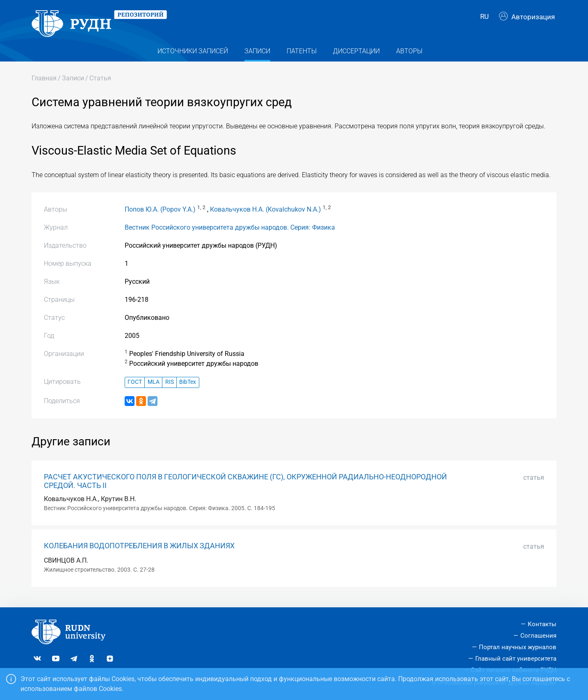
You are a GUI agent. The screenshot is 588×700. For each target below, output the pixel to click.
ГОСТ (135, 386)
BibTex (188, 386)
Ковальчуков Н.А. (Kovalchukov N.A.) (266, 213)
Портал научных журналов (518, 647)
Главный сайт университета (516, 659)
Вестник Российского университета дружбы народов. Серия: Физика (230, 231)
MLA (154, 386)
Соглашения (538, 636)
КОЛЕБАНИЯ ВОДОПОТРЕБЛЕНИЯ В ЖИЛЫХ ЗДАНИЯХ (139, 550)
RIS (170, 386)
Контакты (542, 624)
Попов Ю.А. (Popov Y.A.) (160, 213)
